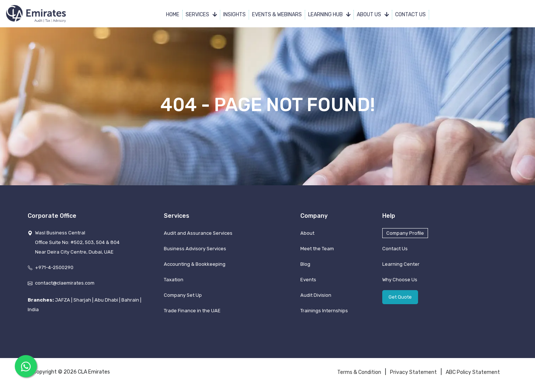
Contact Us (410, 15)
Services (201, 15)
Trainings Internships (324, 311)
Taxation (174, 280)
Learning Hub (329, 15)
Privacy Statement (413, 372)
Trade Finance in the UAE (192, 311)
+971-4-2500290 (54, 267)
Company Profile (405, 233)
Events (308, 280)
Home (173, 15)
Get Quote (400, 297)
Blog (305, 264)
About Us (373, 15)
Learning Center (401, 264)
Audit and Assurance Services (198, 233)
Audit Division (316, 295)
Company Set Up (183, 295)
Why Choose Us (400, 280)
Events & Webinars (277, 15)
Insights (234, 15)
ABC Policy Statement (473, 372)
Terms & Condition (359, 372)
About (307, 233)
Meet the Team (317, 249)
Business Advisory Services (195, 249)
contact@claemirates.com (65, 283)
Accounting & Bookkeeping (195, 264)
